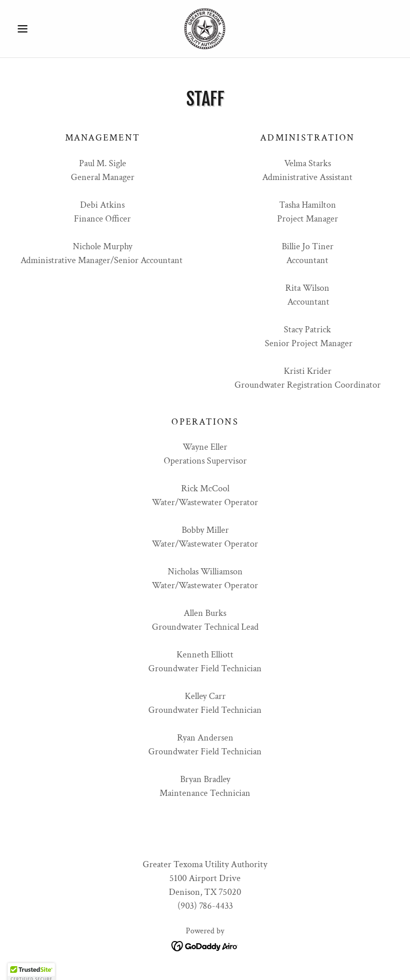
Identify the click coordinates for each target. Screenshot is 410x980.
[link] (205, 29)
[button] (41, 29)
